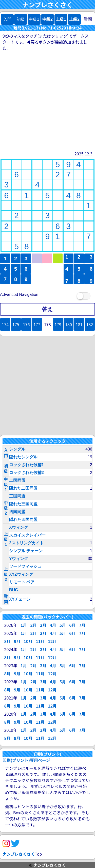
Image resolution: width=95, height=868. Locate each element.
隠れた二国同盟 (23, 488)
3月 (43, 625)
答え (48, 309)
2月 (33, 625)
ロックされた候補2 (26, 473)
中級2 (48, 19)
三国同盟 (17, 496)
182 (90, 324)
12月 (52, 641)
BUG (14, 590)
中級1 (6, 485)
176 (26, 324)
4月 (53, 625)
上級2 (74, 19)
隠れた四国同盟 (23, 520)
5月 (63, 625)
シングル (17, 449)
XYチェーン (20, 599)
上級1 (61, 19)
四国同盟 (17, 512)
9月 (17, 641)
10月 (28, 641)
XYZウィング (21, 574)
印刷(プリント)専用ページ (26, 760)
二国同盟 (17, 480)
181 (79, 324)
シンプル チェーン (26, 551)
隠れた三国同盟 (23, 504)
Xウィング (19, 527)
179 (58, 324)
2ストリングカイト (26, 543)
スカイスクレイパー (27, 535)
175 (16, 324)
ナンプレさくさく (48, 5)
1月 (24, 625)
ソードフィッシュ (25, 566)
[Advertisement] (48, 101)
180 (69, 324)
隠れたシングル (23, 457)
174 (5, 324)
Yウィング (19, 559)
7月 (82, 625)
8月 (7, 641)
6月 (72, 625)
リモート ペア (22, 582)
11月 (40, 641)
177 (37, 324)
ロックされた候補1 (26, 465)
